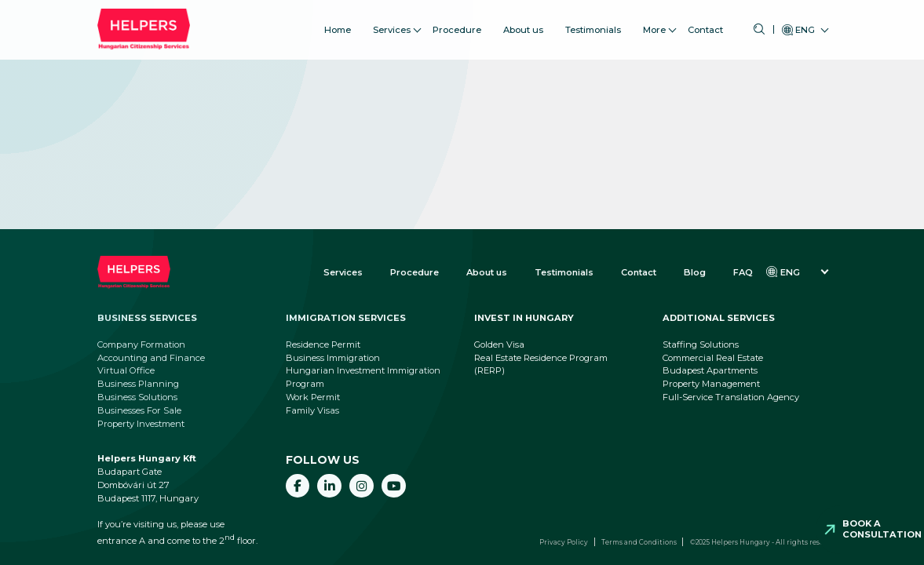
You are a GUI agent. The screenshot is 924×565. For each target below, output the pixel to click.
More (654, 23)
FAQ (743, 272)
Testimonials (593, 23)
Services (392, 23)
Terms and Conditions (639, 542)
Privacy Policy (564, 542)
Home (338, 23)
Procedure (457, 23)
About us (523, 23)
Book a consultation (882, 529)
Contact (705, 23)
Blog (695, 272)
